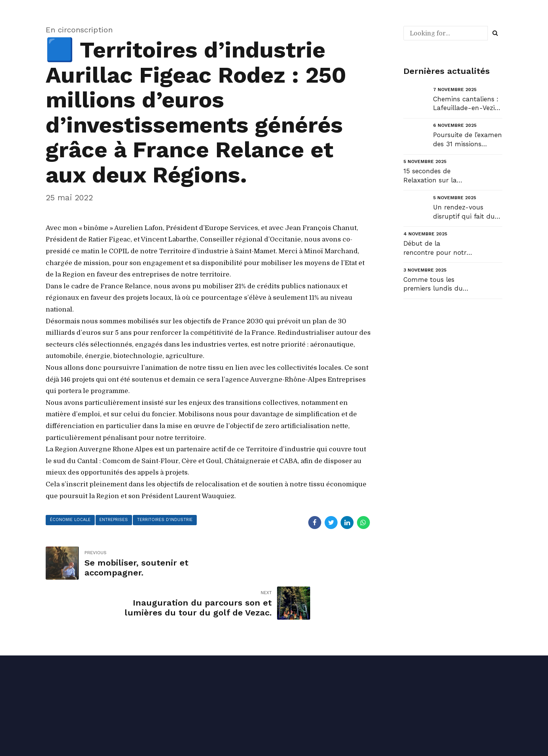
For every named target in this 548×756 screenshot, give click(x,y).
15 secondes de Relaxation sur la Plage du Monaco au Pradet (436, 176)
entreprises (117, 520)
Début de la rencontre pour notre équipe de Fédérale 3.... (437, 249)
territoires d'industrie (170, 520)
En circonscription (80, 30)
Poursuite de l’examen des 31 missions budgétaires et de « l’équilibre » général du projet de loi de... (468, 140)
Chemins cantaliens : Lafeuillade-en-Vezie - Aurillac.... (466, 104)
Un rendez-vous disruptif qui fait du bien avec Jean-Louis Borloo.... (467, 212)
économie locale (71, 520)
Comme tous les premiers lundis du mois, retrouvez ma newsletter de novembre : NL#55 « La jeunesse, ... (436, 285)
